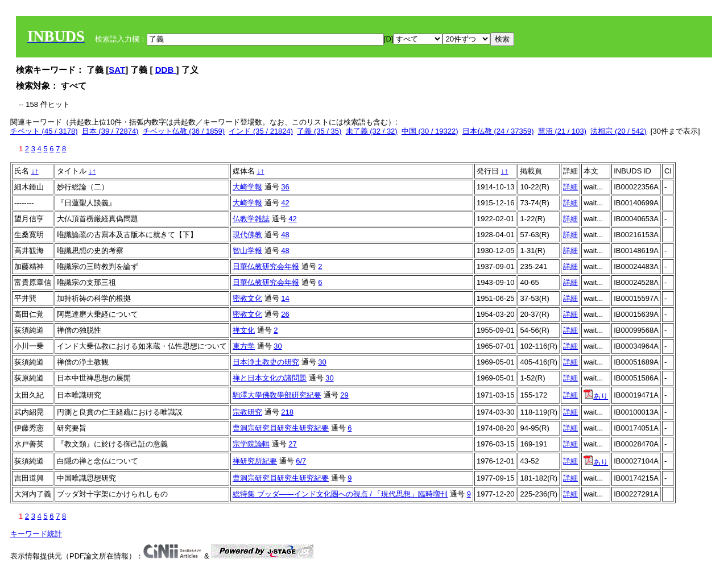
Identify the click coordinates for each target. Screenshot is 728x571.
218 (287, 412)
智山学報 (247, 251)
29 (344, 395)
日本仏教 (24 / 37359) (498, 131)
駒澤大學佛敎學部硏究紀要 (277, 395)
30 (278, 346)
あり (596, 396)
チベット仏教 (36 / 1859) (184, 131)
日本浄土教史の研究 (266, 362)
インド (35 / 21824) (261, 131)
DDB (166, 70)
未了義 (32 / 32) (372, 131)
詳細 (570, 187)
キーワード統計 (36, 534)
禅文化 (244, 330)
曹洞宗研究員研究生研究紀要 (281, 428)
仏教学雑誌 (251, 219)
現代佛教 (247, 235)
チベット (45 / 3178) (44, 131)
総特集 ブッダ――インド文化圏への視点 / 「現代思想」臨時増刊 (340, 494)
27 (292, 444)
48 (285, 235)
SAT (117, 70)
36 (285, 187)
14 (285, 298)
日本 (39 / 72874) (110, 131)
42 (285, 203)
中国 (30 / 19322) (430, 131)
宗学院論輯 (251, 444)
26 (285, 314)
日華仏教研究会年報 (266, 266)
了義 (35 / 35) (319, 131)
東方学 (244, 346)
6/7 (301, 461)
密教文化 (247, 298)
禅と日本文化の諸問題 (270, 378)
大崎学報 (247, 187)
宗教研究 (247, 412)
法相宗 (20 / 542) (618, 131)
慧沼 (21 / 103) (562, 131)
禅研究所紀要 (255, 461)
